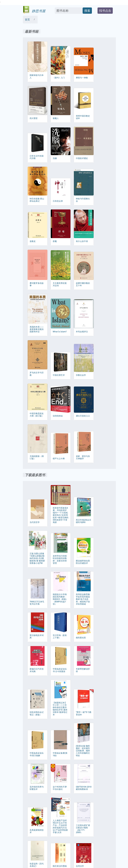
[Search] (69, 11)
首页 (27, 20)
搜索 (87, 11)
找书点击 (105, 11)
